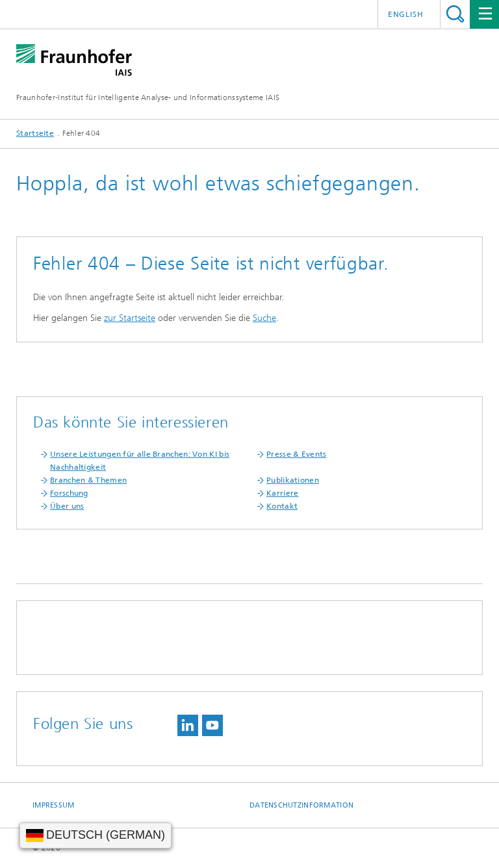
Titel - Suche (455, 14)
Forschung (69, 493)
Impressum (53, 805)
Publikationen (293, 480)
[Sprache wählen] (96, 836)
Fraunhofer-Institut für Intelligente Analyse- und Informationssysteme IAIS (148, 97)
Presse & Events (297, 454)
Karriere (282, 493)
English (406, 14)
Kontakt (282, 506)
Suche (264, 318)
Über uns (67, 506)
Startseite (35, 133)
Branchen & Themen (88, 480)
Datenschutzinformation (301, 805)
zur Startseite (130, 318)
